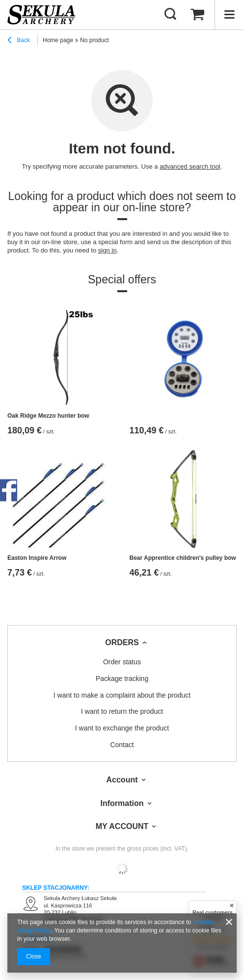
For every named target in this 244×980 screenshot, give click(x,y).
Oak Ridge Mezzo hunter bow (48, 416)
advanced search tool (190, 166)
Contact (122, 745)
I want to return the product (122, 711)
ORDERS (122, 642)
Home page (58, 40)
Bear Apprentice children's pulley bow (183, 558)
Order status (122, 662)
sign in (108, 250)
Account (122, 780)
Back (19, 41)
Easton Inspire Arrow (37, 558)
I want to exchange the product (122, 728)
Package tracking (122, 678)
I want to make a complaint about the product (122, 695)
